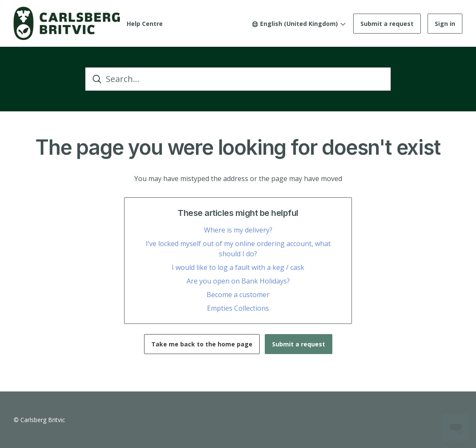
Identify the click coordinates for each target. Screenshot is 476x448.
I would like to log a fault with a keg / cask (238, 267)
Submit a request (387, 24)
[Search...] (238, 79)
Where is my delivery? (238, 230)
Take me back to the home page (202, 344)
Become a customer (238, 295)
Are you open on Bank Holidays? (238, 281)
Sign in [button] (445, 24)
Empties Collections (238, 308)
